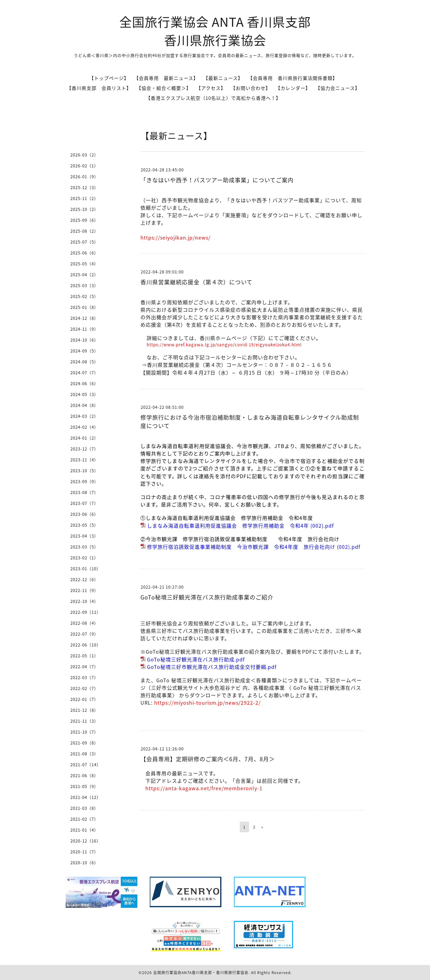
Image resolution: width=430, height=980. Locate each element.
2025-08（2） (84, 231)
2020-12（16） (86, 841)
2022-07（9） (84, 634)
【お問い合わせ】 (251, 88)
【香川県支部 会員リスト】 (99, 88)
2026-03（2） (84, 155)
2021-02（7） (84, 819)
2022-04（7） (84, 667)
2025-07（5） (84, 242)
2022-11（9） (84, 590)
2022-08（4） (84, 623)
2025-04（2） (84, 275)
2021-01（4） (84, 830)
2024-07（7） (84, 373)
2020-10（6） (84, 863)
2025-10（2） (84, 209)
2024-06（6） (84, 383)
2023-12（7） (84, 449)
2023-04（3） (84, 536)
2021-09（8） (84, 743)
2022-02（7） (84, 688)
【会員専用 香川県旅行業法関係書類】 (293, 78)
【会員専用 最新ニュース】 (166, 78)
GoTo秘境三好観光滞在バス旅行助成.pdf (196, 659)
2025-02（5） (84, 296)
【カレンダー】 (293, 88)
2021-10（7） (84, 732)
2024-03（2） (84, 416)
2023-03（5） (84, 547)
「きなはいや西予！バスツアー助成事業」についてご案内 (217, 180)
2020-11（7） (84, 852)
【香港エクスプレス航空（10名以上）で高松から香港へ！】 (213, 98)
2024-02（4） (84, 427)
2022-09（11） (86, 612)
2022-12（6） (84, 579)
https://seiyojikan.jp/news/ (175, 237)
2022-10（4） (84, 601)
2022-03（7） (84, 677)
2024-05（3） (84, 394)
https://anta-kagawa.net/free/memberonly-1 (204, 788)
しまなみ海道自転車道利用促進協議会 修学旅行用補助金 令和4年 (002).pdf (240, 525)
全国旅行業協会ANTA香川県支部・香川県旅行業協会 (201, 973)
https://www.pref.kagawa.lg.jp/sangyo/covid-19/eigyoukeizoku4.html (224, 345)
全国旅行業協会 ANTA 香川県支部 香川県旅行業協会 (215, 31)
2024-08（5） (84, 362)
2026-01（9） (84, 177)
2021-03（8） (84, 808)
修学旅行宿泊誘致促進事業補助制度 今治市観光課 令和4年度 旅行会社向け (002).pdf (254, 547)
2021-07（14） (86, 765)
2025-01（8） (84, 307)
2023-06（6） (84, 514)
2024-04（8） (84, 405)
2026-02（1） (84, 166)
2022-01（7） (84, 699)
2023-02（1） (84, 558)
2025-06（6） (84, 253)
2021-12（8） (84, 710)
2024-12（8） (84, 318)
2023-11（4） (84, 460)
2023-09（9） (84, 481)
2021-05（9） (84, 786)
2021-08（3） (84, 754)
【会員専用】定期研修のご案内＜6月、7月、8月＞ (208, 759)
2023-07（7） (84, 503)
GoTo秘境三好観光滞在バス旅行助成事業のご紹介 (207, 597)
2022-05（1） (84, 656)
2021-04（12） (86, 797)
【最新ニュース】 (223, 78)
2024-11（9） (84, 329)
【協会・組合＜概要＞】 (164, 88)
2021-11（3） (84, 721)
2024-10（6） (84, 340)
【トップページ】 (109, 78)
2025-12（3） (84, 187)
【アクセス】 (211, 88)
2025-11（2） (84, 198)
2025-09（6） (84, 220)
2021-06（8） (84, 775)
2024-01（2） (84, 438)
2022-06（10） (86, 645)
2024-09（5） (84, 351)
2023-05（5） (84, 525)
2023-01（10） (86, 569)
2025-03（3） (84, 285)
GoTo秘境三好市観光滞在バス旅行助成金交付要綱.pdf (212, 667)
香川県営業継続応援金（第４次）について (196, 282)
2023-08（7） (84, 492)
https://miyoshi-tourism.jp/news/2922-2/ (207, 702)
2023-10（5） (84, 471)
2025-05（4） (84, 264)
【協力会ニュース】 (338, 88)
